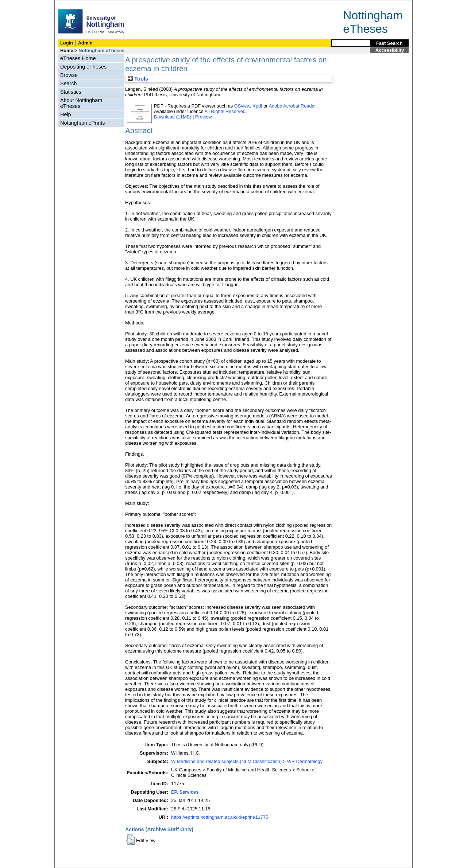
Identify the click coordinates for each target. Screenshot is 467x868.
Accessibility (390, 50)
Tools (138, 79)
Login (67, 43)
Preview (204, 117)
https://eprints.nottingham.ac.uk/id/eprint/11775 (220, 817)
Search (69, 83)
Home (67, 50)
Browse (69, 75)
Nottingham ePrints (82, 123)
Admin (85, 43)
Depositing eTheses (83, 67)
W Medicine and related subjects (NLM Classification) (226, 761)
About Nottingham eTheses (81, 103)
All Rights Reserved (225, 111)
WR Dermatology (305, 761)
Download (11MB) (173, 117)
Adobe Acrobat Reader (292, 106)
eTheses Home (78, 58)
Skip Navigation (71, 4)
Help (66, 114)
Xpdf (257, 106)
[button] (130, 840)
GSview (242, 106)
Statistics (71, 92)
